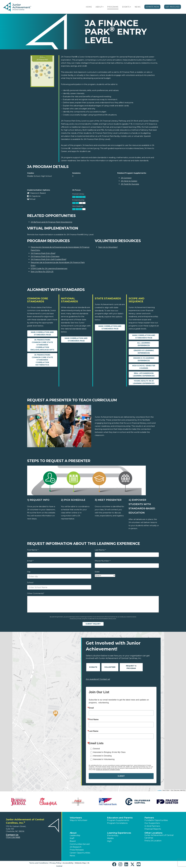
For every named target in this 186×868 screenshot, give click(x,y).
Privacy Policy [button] (55, 863)
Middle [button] (110, 838)
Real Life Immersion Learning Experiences (144, 374)
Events (126, 7)
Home (89, 7)
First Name (33, 550)
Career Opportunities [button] (80, 853)
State (97, 572)
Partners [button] (149, 818)
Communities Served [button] (80, 844)
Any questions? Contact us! (98, 679)
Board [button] (73, 841)
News (138, 7)
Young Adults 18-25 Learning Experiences (144, 382)
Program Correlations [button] (117, 823)
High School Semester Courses (144, 367)
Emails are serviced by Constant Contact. (108, 770)
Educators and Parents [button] (120, 818)
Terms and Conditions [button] (39, 863)
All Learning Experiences (144, 344)
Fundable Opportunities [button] (156, 820)
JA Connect (126, 178)
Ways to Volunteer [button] (79, 820)
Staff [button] (72, 838)
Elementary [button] (113, 835)
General (96, 749)
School (30, 582)
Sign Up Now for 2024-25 (42, 272)
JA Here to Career (129, 181)
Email (30, 561)
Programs (113, 7)
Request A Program (131, 667)
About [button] (73, 833)
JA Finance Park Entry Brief (43, 253)
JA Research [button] (76, 847)
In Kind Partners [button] (152, 826)
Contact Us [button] (12, 835)
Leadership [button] (75, 835)
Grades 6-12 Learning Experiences (144, 359)
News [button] (72, 856)
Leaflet (159, 790)
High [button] (109, 841)
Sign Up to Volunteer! (108, 247)
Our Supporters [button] (152, 823)
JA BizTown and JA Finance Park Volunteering (51, 222)
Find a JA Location (153, 841)
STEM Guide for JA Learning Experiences (49, 268)
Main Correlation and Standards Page (42, 333)
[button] (103, 7)
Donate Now (152, 7)
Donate (93, 667)
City (29, 572)
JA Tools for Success (130, 184)
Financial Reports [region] (153, 829)
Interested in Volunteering (104, 759)
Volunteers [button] (76, 818)
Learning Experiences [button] (119, 833)
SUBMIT (121, 776)
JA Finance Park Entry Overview (45, 256)
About (99, 7)
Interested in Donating (102, 756)
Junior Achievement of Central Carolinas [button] (159, 837)
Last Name (100, 550)
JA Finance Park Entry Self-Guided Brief (48, 259)
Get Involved (173, 7)
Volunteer (110, 667)
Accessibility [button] (68, 863)
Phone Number (103, 561)
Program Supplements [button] (118, 820)
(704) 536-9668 (13, 837)
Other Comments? (36, 593)
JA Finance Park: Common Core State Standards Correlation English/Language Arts (42, 345)
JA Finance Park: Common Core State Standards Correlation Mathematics (42, 360)
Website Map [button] (80, 863)
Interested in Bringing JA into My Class (109, 752)
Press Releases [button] (77, 850)
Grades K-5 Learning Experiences (144, 352)
